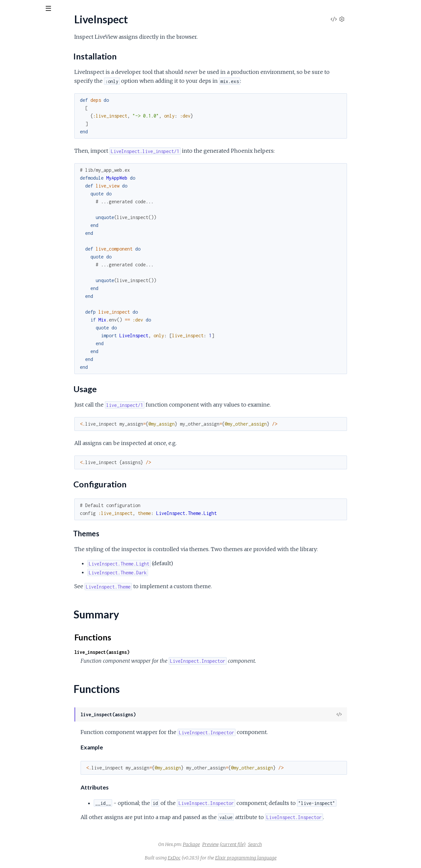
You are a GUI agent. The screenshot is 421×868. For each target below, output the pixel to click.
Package (241, 844)
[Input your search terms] (49, 10)
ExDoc (223, 858)
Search (304, 844)
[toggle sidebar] (89, 11)
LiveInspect (18, 66)
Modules (40, 46)
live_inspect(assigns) (151, 652)
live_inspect (25, 26)
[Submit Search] (10, 10)
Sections (21, 77)
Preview (260, 844)
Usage (22, 93)
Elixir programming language (295, 858)
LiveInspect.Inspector (30, 130)
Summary (22, 111)
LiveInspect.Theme (26, 139)
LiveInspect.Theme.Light (32, 157)
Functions (22, 119)
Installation (28, 87)
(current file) (282, 844)
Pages (14, 46)
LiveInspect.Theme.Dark (33, 148)
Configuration (30, 100)
